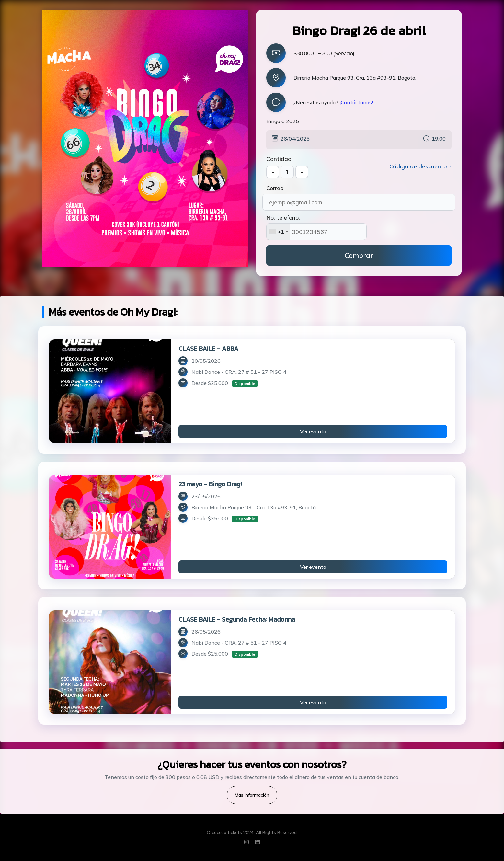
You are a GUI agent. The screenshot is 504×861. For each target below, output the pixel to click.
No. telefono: (283, 217)
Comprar (359, 255)
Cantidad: (280, 159)
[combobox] (278, 232)
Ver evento (313, 431)
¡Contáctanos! (356, 102)
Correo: (275, 188)
